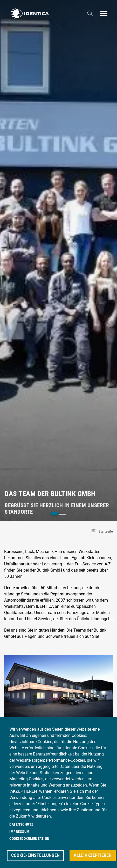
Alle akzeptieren (93, 855)
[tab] (54, 514)
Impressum (19, 832)
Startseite (106, 531)
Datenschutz (21, 824)
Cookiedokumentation (29, 839)
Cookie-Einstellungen (35, 855)
